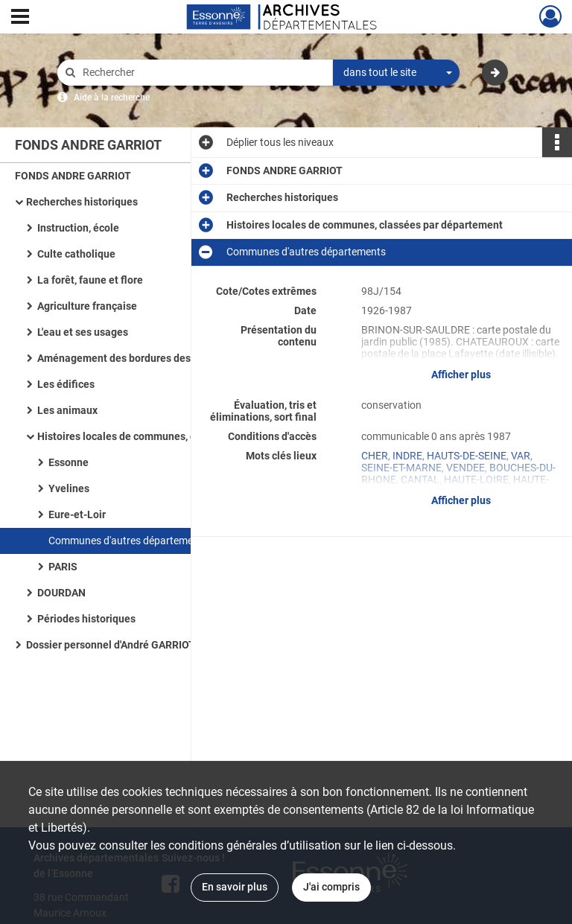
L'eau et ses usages (83, 332)
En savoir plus (235, 887)
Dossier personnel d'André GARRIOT (111, 645)
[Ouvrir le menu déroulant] (20, 18)
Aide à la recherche (112, 98)
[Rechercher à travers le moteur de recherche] (203, 73)
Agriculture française (87, 306)
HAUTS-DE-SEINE (467, 456)
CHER (375, 456)
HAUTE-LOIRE (476, 479)
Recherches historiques (82, 202)
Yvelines (69, 488)
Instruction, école (78, 228)
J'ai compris (331, 887)
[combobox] (396, 73)
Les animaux (67, 410)
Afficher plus (461, 375)
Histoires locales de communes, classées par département (175, 436)
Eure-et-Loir (77, 514)
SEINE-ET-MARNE (401, 468)
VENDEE (465, 468)
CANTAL (420, 479)
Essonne (69, 462)
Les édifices (66, 384)
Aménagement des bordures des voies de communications (175, 358)
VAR (521, 456)
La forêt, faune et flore (90, 280)
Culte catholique (76, 254)
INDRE (407, 456)
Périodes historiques (86, 619)
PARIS (63, 567)
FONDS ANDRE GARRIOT (73, 176)
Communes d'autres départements (128, 541)
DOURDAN (61, 593)
